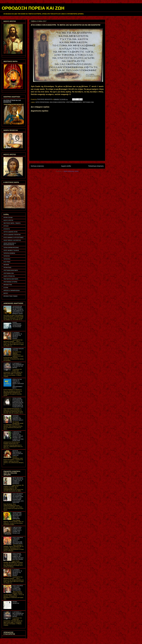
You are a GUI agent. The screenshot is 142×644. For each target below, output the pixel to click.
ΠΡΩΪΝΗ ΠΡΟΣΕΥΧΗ (16, 602)
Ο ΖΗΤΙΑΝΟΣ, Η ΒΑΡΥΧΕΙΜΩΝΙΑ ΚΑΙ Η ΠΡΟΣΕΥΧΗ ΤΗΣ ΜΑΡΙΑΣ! (18, 365)
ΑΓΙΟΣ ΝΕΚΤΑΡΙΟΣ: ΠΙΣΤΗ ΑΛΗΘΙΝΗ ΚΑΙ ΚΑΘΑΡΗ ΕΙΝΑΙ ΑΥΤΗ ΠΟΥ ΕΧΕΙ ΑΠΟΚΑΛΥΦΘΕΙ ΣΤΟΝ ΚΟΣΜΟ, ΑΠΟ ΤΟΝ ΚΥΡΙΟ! (18, 498)
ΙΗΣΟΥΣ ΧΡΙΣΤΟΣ (8, 220)
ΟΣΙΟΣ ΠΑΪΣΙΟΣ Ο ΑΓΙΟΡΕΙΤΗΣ (12, 240)
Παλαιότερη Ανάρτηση (96, 166)
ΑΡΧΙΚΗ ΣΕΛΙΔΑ (8, 217)
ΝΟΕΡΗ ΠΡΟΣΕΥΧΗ (9, 276)
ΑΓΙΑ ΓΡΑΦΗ (7, 262)
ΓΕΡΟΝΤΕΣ (7, 256)
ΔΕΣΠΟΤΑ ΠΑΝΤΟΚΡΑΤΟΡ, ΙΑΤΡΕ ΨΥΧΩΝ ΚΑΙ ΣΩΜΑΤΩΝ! (18, 453)
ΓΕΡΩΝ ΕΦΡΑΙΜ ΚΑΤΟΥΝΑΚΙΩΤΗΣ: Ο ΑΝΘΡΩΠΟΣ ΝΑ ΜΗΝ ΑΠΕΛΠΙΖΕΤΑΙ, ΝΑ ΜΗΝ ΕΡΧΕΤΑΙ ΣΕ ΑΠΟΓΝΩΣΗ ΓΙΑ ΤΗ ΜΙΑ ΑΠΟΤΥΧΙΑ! (18, 403)
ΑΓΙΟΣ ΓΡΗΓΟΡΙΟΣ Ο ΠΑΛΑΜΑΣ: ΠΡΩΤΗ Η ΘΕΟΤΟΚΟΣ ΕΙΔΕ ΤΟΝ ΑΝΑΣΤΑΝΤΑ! (18, 540)
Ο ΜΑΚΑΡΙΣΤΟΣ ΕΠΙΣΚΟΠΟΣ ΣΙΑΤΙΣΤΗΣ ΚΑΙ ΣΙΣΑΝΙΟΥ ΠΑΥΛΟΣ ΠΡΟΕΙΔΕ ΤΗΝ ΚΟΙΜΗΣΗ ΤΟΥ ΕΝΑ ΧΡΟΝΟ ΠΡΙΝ (18, 436)
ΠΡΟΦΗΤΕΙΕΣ (7, 267)
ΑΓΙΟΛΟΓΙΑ (7, 229)
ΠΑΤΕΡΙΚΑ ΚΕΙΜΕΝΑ (9, 253)
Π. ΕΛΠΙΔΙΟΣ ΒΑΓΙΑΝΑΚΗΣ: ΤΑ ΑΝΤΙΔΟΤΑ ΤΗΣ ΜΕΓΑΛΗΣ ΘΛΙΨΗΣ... (17, 335)
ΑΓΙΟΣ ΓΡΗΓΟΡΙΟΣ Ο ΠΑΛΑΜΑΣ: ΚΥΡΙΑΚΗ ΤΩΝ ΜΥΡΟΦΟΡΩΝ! (18, 588)
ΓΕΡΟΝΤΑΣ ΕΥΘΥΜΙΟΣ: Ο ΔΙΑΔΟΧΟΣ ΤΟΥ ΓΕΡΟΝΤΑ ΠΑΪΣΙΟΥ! (18, 418)
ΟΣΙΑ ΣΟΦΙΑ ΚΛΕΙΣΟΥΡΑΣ (58, 102)
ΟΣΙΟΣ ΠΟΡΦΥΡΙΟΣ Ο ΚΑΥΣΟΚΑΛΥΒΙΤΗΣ (10, 244)
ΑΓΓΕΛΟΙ (6, 226)
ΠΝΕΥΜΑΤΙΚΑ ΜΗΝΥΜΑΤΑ (11, 279)
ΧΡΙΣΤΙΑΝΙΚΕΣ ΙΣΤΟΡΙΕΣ (10, 282)
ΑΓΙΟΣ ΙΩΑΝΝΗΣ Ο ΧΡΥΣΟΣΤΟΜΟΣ (13, 237)
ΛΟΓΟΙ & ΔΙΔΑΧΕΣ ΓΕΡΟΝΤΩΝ (12, 235)
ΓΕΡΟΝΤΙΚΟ (7, 259)
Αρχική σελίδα (66, 166)
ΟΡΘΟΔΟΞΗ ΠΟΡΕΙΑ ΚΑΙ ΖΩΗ (33, 8)
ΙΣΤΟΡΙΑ (6, 288)
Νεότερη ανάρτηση (37, 166)
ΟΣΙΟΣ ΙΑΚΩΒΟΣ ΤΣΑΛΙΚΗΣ (11, 250)
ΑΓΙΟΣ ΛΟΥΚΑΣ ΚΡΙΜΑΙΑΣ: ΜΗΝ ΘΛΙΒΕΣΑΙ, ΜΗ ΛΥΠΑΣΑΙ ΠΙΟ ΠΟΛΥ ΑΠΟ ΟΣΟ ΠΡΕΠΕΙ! (18, 556)
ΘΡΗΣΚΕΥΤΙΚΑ (8, 285)
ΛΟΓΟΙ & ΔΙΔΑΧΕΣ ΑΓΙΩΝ (10, 232)
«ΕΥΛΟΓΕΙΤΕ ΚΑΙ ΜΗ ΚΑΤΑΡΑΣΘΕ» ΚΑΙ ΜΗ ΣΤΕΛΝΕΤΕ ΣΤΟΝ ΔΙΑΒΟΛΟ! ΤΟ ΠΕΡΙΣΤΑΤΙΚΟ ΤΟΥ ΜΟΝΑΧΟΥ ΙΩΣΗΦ (18, 310)
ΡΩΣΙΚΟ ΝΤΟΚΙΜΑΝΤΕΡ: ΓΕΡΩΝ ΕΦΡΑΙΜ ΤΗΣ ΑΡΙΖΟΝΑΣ (17, 325)
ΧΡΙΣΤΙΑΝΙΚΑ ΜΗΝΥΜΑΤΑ (74, 102)
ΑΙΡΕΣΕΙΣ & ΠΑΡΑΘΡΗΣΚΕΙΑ (12, 290)
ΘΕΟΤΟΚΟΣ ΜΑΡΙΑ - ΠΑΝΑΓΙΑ (12, 223)
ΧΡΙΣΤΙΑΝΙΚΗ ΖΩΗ (88, 102)
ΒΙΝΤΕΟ (6, 293)
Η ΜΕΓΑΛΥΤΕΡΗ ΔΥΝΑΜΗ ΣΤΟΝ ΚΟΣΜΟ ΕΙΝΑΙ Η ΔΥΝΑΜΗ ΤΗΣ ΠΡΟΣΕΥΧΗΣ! (17, 530)
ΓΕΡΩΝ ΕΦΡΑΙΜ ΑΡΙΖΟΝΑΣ (11, 248)
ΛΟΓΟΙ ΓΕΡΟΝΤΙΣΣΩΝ (42, 102)
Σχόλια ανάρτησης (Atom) (71, 171)
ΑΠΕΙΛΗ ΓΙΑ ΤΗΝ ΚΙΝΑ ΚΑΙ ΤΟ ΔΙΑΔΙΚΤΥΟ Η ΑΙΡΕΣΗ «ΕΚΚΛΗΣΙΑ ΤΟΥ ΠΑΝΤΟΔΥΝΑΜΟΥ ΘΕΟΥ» (18, 384)
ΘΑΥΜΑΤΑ (6, 265)
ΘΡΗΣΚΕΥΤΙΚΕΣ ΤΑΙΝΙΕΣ (10, 296)
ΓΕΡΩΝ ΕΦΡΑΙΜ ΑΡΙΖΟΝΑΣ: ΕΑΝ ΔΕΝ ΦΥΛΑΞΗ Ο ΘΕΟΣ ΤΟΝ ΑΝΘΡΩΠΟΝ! (17, 516)
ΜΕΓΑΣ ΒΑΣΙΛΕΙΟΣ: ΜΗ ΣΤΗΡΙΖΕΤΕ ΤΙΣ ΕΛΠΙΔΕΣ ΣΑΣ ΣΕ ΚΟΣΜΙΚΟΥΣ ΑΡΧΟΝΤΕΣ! (18, 481)
